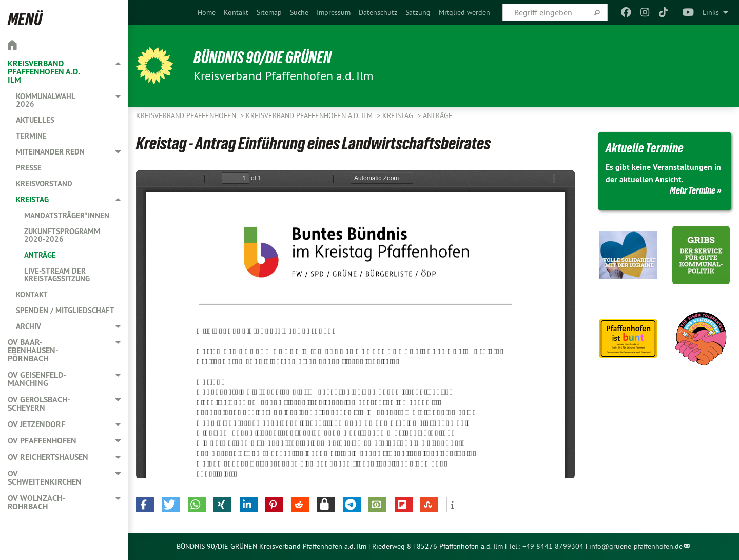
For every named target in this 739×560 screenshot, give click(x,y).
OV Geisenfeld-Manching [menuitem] (37, 379)
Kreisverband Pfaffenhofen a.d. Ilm (310, 115)
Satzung (418, 12)
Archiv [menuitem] (28, 326)
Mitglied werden (464, 12)
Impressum (334, 12)
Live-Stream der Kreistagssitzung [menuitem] (57, 275)
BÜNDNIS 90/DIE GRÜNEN (262, 57)
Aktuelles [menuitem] (35, 120)
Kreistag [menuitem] (32, 199)
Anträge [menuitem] (40, 255)
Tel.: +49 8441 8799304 (546, 546)
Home (207, 12)
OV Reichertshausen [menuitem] (48, 457)
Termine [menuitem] (31, 136)
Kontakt (236, 12)
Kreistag (399, 115)
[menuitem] (207, 12)
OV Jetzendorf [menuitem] (36, 424)
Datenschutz (378, 12)
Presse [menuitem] (29, 168)
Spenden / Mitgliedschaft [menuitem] (65, 310)
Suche (299, 12)
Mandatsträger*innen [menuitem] (67, 215)
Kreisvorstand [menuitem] (44, 184)
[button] (145, 505)
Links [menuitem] (711, 12)
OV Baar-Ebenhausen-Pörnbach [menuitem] (33, 350)
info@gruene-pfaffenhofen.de (636, 546)
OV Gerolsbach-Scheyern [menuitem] (39, 404)
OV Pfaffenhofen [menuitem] (42, 441)
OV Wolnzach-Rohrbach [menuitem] (36, 502)
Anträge (438, 115)
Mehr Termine (693, 190)
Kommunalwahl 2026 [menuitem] (45, 100)
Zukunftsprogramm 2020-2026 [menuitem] (62, 235)
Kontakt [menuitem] (32, 294)
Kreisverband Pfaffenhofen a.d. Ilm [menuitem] (44, 72)
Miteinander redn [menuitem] (50, 152)
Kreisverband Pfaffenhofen (187, 115)
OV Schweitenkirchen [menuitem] (45, 478)
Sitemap (269, 12)
